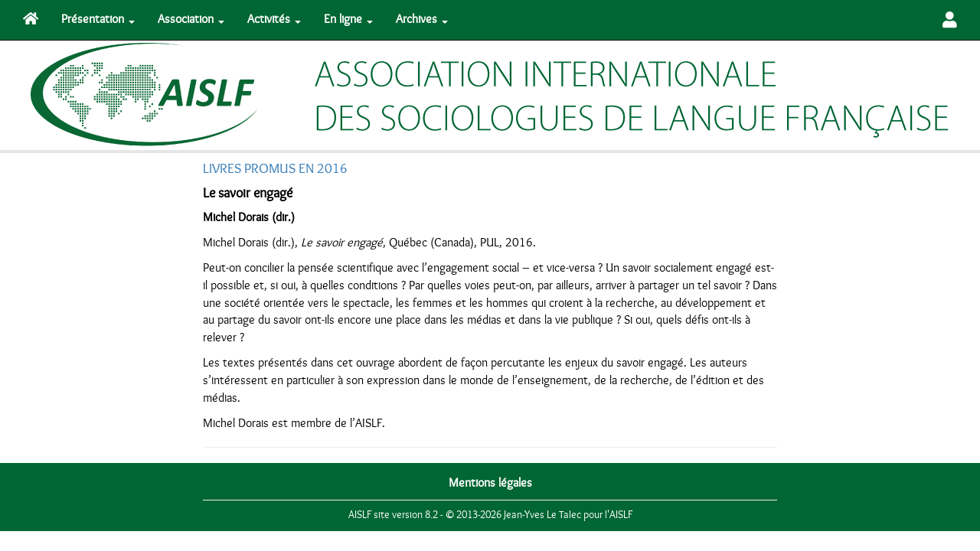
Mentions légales (490, 483)
